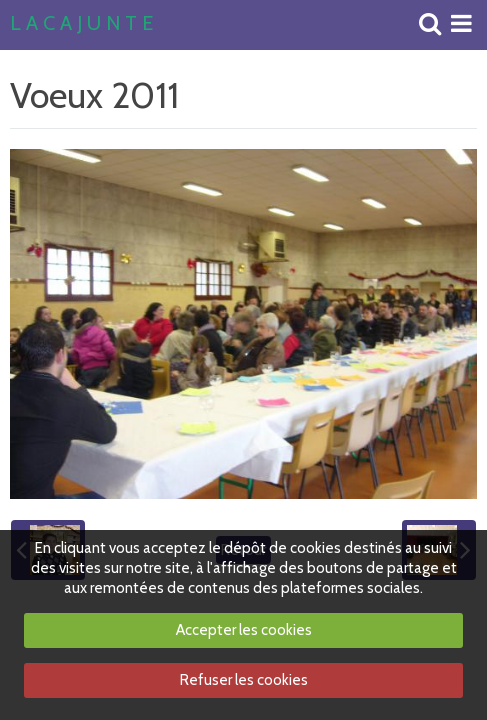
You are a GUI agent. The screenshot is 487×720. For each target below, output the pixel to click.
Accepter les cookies (244, 630)
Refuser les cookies (244, 680)
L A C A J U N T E (81, 24)
